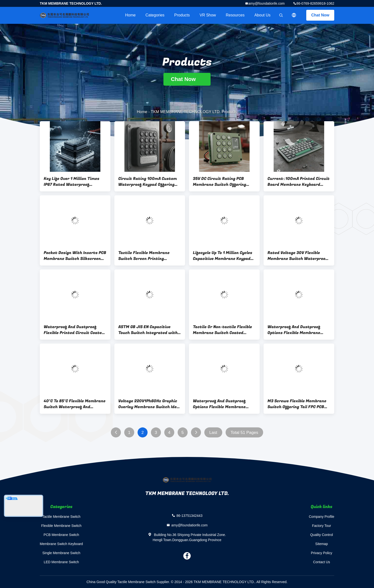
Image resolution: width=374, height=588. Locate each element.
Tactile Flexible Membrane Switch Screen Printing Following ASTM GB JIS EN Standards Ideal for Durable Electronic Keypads (146, 256)
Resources (235, 15)
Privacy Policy (322, 553)
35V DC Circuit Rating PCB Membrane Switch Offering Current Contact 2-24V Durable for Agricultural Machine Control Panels (224, 182)
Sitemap (322, 544)
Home (130, 15)
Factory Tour (321, 526)
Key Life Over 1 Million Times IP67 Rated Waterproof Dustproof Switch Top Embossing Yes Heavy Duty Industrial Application (72, 182)
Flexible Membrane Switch (61, 526)
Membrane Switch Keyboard (61, 544)
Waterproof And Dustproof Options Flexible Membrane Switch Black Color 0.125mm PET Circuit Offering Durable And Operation (296, 330)
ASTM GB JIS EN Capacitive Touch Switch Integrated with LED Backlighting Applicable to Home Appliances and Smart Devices (148, 330)
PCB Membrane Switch (61, 535)
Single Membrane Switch (61, 553)
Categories (155, 15)
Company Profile (322, 517)
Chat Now (320, 15)
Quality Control (322, 535)
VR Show (208, 15)
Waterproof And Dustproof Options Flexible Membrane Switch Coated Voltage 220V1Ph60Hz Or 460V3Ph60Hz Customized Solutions (223, 404)
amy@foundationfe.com (267, 3)
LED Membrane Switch (61, 562)
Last (213, 433)
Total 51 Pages (244, 433)
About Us (262, 15)
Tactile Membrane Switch (61, 517)
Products (182, 15)
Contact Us (322, 562)
